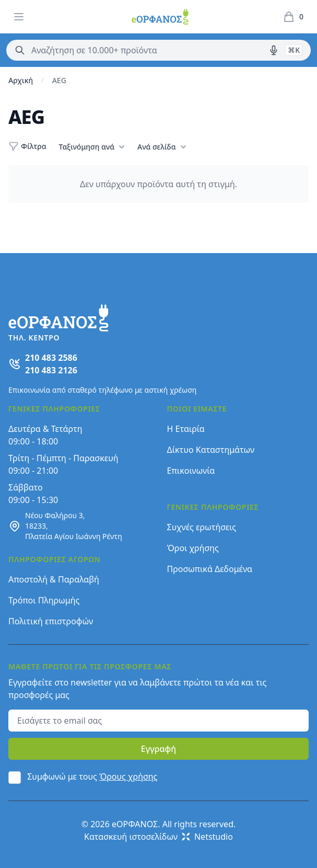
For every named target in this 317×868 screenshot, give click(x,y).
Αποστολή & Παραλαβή (54, 579)
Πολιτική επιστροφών (51, 621)
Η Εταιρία (186, 429)
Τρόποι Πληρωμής (44, 600)
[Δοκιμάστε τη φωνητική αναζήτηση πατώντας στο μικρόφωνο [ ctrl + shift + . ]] (274, 50)
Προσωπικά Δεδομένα (210, 569)
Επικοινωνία (191, 471)
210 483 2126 (51, 370)
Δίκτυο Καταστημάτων (211, 450)
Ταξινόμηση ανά (92, 147)
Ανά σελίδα (162, 147)
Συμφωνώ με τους (92, 776)
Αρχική (21, 80)
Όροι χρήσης (193, 548)
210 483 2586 (51, 358)
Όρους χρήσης (128, 776)
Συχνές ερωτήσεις (202, 527)
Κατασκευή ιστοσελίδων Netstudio (158, 837)
